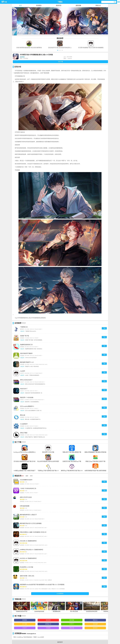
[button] (58, 50)
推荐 (22, 476)
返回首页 (60, 642)
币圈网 (35, 637)
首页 (20, 5)
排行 (31, 476)
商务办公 (98, 5)
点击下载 (60, 62)
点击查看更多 (60, 594)
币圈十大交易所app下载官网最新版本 (23, 637)
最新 (27, 476)
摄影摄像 (78, 5)
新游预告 (39, 5)
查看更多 (23, 323)
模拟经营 (59, 5)
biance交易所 (41, 637)
